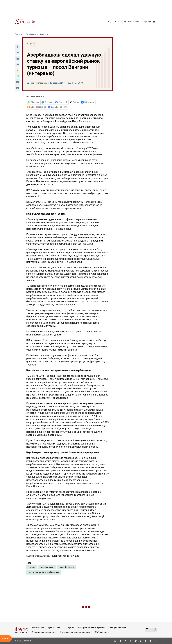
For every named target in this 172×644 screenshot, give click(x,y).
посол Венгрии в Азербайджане (44, 572)
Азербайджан (47, 567)
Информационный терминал (92, 627)
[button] (18, 47)
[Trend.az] (25, 22)
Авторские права (118, 627)
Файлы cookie (102, 632)
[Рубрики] (150, 22)
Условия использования (44, 632)
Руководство (54, 627)
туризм (32, 567)
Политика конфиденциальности (76, 632)
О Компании (38, 627)
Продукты (69, 627)
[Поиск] (109, 22)
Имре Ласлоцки (66, 567)
